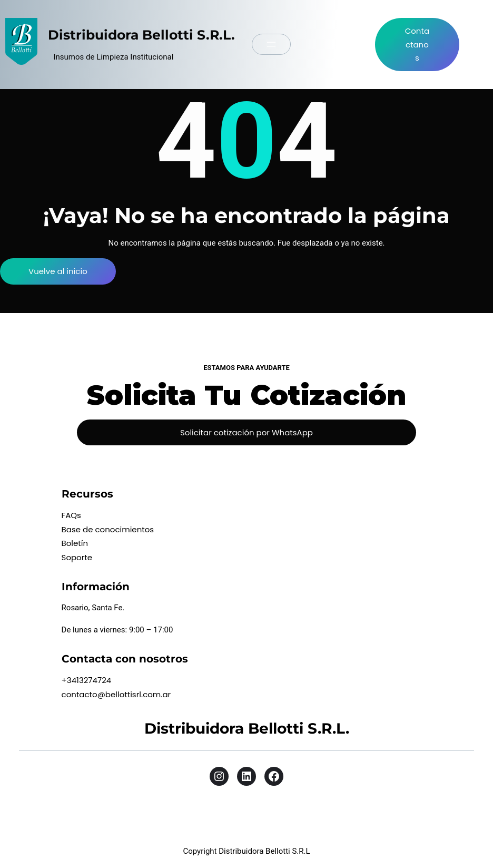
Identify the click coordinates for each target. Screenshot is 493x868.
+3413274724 (87, 680)
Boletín (75, 543)
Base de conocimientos (108, 529)
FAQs (71, 515)
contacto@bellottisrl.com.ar (116, 694)
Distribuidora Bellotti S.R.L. (141, 35)
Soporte (77, 557)
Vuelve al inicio (58, 271)
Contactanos (417, 44)
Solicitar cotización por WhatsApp (246, 432)
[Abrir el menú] (271, 44)
